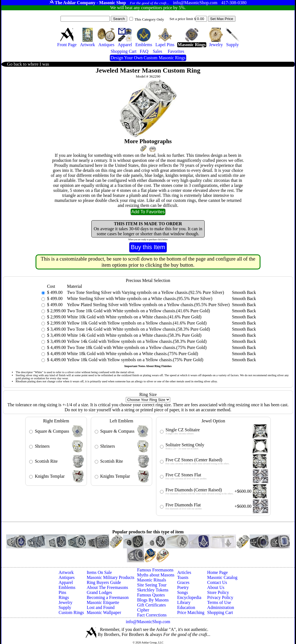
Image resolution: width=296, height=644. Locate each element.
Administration (221, 607)
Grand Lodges (99, 592)
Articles (184, 572)
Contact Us (217, 582)
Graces (183, 582)
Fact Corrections (152, 615)
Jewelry (66, 602)
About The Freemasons (107, 587)
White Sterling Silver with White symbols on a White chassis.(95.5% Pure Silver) (140, 299)
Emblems (67, 587)
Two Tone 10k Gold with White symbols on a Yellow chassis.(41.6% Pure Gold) (138, 311)
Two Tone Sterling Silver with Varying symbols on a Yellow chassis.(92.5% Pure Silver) (146, 292)
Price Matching (191, 612)
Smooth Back (244, 292)
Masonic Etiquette (103, 602)
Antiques (67, 577)
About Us (216, 587)
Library (184, 602)
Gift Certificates (152, 605)
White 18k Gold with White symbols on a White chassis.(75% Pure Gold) (132, 354)
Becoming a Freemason (108, 597)
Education (186, 607)
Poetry (183, 587)
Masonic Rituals (152, 580)
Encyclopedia (189, 597)
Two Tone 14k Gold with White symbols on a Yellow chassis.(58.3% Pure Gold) (138, 329)
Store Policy (218, 592)
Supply (65, 607)
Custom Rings (71, 612)
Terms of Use (219, 602)
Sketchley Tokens (153, 590)
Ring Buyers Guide (104, 582)
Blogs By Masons (153, 600)
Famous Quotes (151, 595)
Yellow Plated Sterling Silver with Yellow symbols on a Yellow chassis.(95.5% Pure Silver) (148, 305)
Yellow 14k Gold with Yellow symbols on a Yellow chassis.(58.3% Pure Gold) (137, 341)
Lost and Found (101, 607)
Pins (62, 592)
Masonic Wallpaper (104, 612)
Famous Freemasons (155, 570)
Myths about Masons (156, 575)
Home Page (217, 572)
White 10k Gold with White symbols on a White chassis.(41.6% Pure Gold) (134, 317)
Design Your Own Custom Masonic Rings (148, 58)
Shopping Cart (220, 612)
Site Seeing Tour (152, 585)
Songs (183, 592)
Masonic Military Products (111, 577)
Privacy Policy (220, 597)
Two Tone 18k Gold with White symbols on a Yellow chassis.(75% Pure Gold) (137, 347)
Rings (64, 597)
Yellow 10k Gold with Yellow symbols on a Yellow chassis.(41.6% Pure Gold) (137, 323)
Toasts (183, 577)
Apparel (66, 582)
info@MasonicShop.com (148, 622)
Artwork (66, 572)
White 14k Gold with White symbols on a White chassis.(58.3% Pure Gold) (134, 335)
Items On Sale (99, 572)
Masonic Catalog (222, 577)
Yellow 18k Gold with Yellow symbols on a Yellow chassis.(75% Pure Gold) (135, 360)
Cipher (143, 610)
